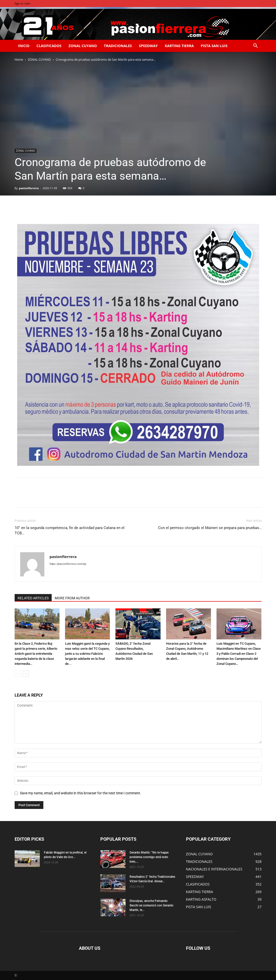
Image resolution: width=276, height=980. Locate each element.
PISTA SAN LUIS (214, 46)
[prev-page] (18, 674)
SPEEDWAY (148, 46)
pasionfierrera (29, 188)
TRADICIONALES (118, 46)
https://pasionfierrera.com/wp (68, 564)
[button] (256, 46)
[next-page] (26, 674)
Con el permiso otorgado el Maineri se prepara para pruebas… (210, 528)
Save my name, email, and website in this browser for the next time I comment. (81, 793)
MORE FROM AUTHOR (72, 598)
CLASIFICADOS (49, 46)
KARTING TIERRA (179, 46)
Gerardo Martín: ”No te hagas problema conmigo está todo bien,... (149, 857)
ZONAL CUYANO (83, 46)
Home (19, 60)
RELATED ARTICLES (33, 598)
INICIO (24, 46)
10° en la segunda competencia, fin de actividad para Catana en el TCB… (70, 530)
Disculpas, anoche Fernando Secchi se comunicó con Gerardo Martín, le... (151, 905)
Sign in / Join (23, 3)
